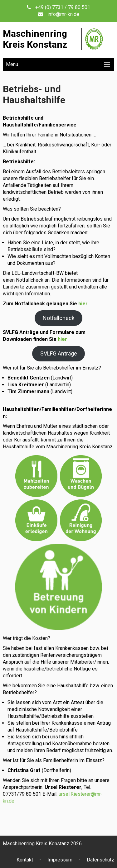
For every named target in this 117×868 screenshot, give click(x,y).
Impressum (60, 860)
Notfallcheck (59, 318)
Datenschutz (100, 860)
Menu (12, 64)
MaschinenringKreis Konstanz (35, 39)
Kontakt (25, 860)
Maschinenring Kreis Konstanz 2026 (42, 844)
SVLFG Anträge (59, 353)
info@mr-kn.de (63, 14)
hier (83, 304)
